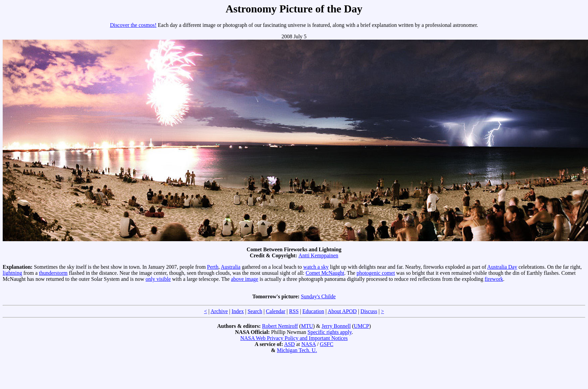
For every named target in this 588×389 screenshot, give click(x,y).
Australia (231, 267)
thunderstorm (53, 273)
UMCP (361, 326)
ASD (289, 344)
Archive (219, 311)
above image (244, 279)
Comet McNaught (325, 273)
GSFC (327, 344)
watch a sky (316, 267)
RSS (294, 311)
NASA (309, 344)
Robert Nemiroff (280, 326)
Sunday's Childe (318, 296)
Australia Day (502, 267)
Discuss (369, 311)
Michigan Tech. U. (297, 350)
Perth (213, 267)
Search (255, 311)
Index (238, 311)
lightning (12, 273)
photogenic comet (376, 273)
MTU (307, 326)
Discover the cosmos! (133, 25)
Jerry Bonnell (336, 326)
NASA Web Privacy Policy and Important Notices (294, 338)
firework (494, 279)
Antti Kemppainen (318, 255)
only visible (158, 279)
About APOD (342, 311)
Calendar (276, 311)
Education (313, 311)
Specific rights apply (329, 332)
